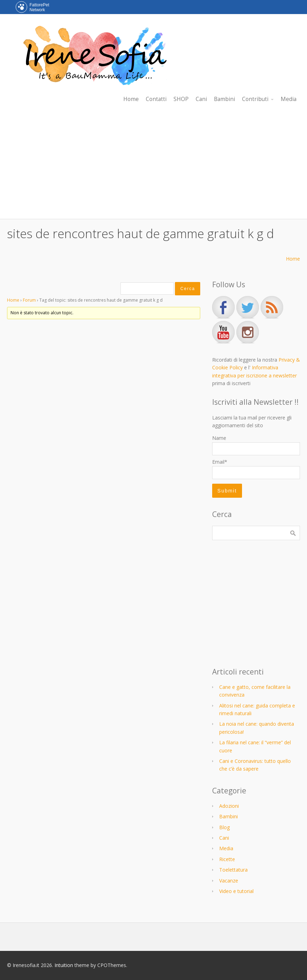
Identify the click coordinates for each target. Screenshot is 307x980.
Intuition (64, 965)
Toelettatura (233, 870)
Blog (224, 827)
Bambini (228, 816)
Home (293, 259)
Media (226, 848)
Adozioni (229, 806)
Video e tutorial (236, 891)
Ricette (227, 859)
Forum (29, 300)
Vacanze (229, 881)
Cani (224, 838)
